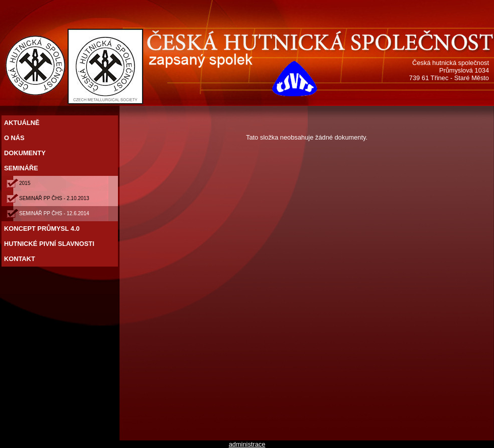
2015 (25, 183)
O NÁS (15, 138)
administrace (247, 444)
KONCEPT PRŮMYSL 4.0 (43, 229)
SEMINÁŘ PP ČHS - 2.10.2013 (55, 198)
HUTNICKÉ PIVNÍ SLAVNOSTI (50, 244)
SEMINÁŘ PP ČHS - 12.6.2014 (55, 213)
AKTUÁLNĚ (23, 123)
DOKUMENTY (26, 153)
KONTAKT (20, 259)
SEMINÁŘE (22, 168)
